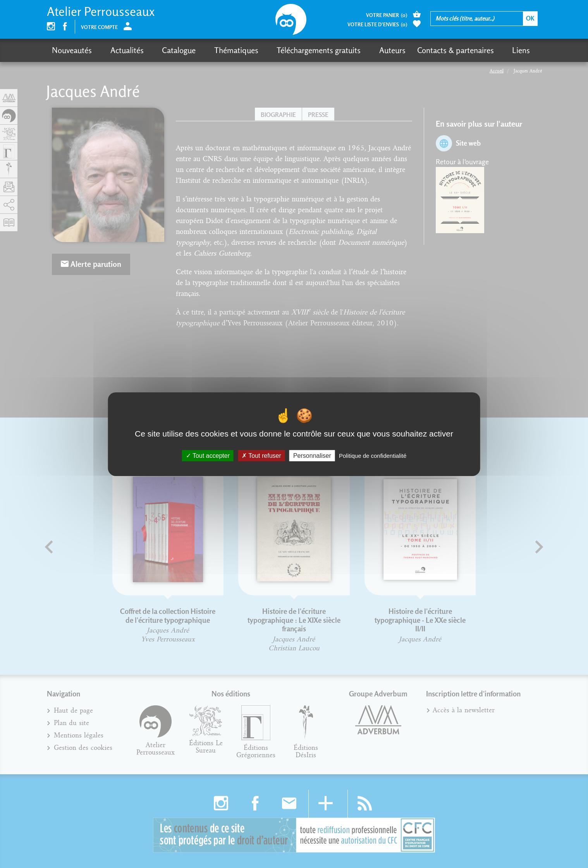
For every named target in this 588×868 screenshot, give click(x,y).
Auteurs (358, 50)
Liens (480, 50)
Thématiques (216, 50)
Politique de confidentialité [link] (373, 455)
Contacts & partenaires (421, 50)
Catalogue (165, 50)
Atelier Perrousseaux (101, 11)
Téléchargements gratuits (291, 50)
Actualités (120, 50)
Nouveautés (72, 50)
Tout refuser (261, 455)
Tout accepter (208, 455)
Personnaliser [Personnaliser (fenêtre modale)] (312, 455)
